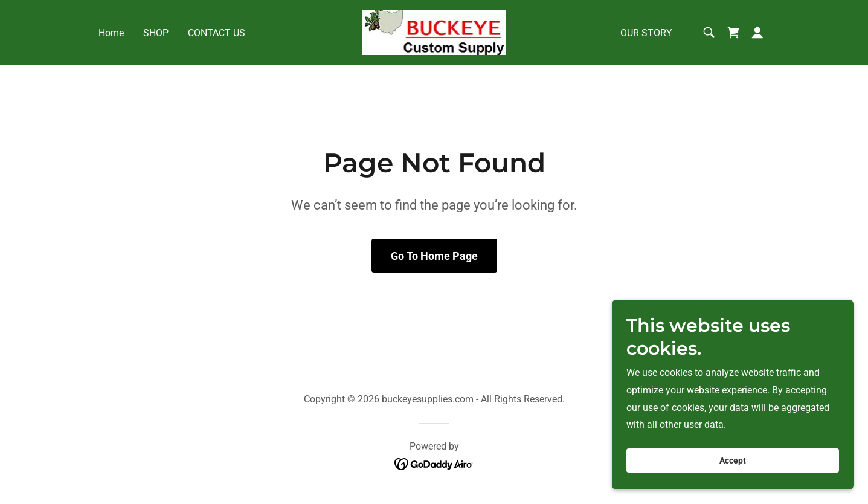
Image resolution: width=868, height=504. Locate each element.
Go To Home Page (434, 256)
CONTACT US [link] (217, 33)
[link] (434, 32)
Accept (733, 460)
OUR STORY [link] (646, 33)
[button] (757, 33)
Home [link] (111, 33)
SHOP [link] (156, 33)
